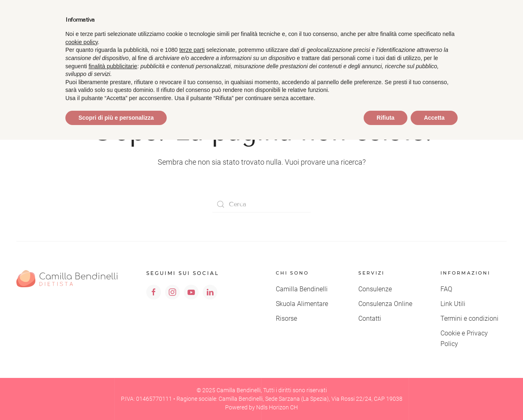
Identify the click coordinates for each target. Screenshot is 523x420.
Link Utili (453, 304)
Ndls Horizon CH (277, 407)
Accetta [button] (434, 118)
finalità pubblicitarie (113, 66)
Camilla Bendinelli (302, 289)
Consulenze (375, 289)
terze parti (192, 50)
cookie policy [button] (82, 42)
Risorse (286, 318)
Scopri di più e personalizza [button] (116, 118)
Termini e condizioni (469, 318)
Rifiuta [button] (386, 118)
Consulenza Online (385, 304)
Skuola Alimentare (302, 304)
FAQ (446, 289)
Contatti (370, 318)
